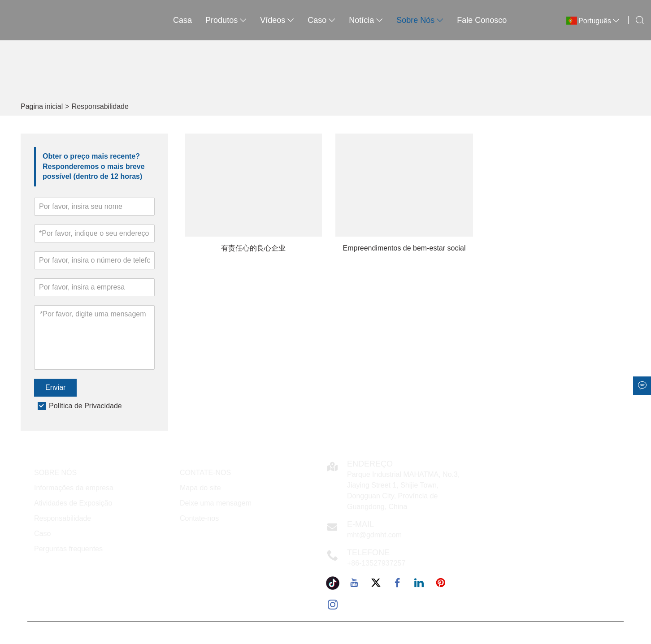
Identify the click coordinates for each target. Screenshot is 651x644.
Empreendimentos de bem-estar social (404, 248)
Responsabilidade (100, 106)
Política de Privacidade (85, 406)
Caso (42, 534)
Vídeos (277, 20)
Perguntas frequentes (68, 549)
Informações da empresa (74, 488)
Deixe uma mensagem (216, 503)
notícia (366, 20)
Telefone (368, 553)
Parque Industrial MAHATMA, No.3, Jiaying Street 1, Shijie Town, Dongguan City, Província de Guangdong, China (403, 491)
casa (182, 20)
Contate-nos (199, 518)
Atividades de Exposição (73, 503)
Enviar (55, 387)
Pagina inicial (42, 106)
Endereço (370, 464)
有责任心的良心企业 (253, 248)
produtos (226, 20)
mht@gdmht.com (374, 535)
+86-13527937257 (376, 563)
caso (321, 20)
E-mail (360, 524)
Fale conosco (482, 20)
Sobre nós (420, 20)
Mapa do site (200, 488)
